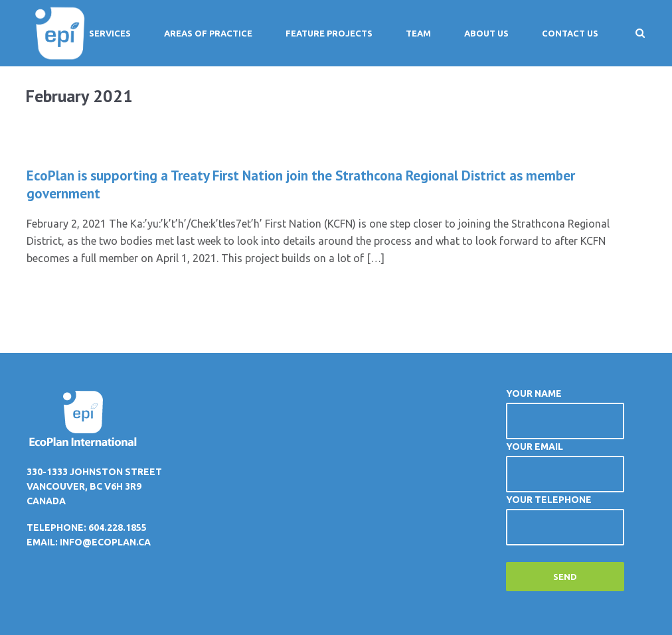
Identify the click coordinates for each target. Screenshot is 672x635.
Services (110, 33)
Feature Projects (329, 33)
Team (418, 33)
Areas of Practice (208, 33)
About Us (486, 33)
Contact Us (570, 33)
